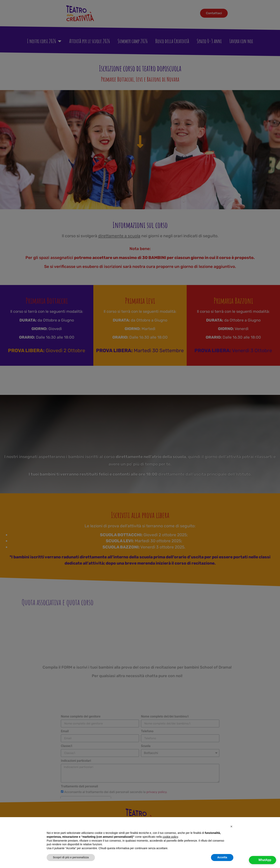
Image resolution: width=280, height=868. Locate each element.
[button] (231, 826)
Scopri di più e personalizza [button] (71, 857)
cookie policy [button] (170, 837)
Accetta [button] (222, 857)
